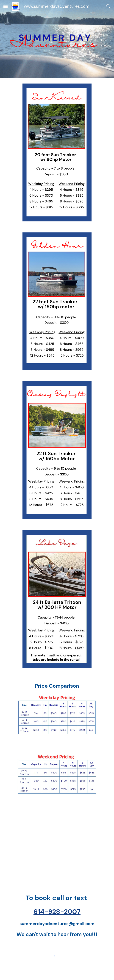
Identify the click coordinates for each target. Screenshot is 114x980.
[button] (6, 6)
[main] (57, 686)
